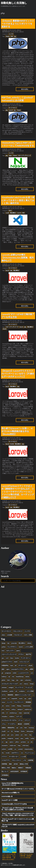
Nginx (10, 155)
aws (21, 684)
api (17, 728)
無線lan (14, 768)
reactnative (5, 745)
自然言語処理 (14, 771)
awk (21, 728)
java (12, 735)
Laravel (11, 110)
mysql (17, 738)
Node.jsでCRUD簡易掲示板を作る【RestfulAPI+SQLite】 (12, 784)
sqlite (30, 698)
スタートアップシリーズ (24, 155)
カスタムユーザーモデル (9, 720)
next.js (8, 709)
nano (22, 738)
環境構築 (28, 702)
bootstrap (31, 728)
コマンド (27, 720)
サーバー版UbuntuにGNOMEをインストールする (18, 789)
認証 (3, 669)
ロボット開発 (28, 635)
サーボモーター (14, 756)
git (2, 673)
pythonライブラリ (7, 662)
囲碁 (10, 764)
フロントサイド (18, 631)
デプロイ (21, 654)
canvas (8, 706)
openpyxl (20, 709)
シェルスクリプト (24, 673)
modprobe (10, 738)
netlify (27, 738)
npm (22, 680)
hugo (13, 680)
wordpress (22, 691)
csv (8, 731)
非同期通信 (5, 775)
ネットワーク (19, 687)
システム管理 (29, 647)
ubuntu (5, 329)
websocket (28, 680)
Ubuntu (8, 36)
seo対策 (10, 749)
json (3, 709)
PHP (12, 36)
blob (25, 728)
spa (25, 698)
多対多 (16, 764)
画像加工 (21, 768)
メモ (24, 760)
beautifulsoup (20, 677)
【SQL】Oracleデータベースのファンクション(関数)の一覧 (18, 820)
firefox (23, 731)
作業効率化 (5, 665)
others (10, 211)
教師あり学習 (24, 764)
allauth (30, 665)
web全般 (10, 635)
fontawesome (27, 706)
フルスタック (18, 635)
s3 (7, 713)
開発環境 (10, 695)
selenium (4, 687)
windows (12, 716)
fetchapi (17, 731)
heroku (17, 658)
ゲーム (20, 720)
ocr (2, 742)
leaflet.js (4, 677)
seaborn (4, 749)
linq (30, 735)
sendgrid (11, 687)
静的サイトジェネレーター (23, 695)
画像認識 (28, 768)
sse (15, 749)
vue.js (3, 702)
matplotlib (14, 698)
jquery (18, 651)
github (3, 680)
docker (27, 677)
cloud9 (4, 731)
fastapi (32, 684)
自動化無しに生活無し (14, 3)
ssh (16, 691)
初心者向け (13, 213)
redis (3, 713)
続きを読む (25, 89)
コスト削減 (30, 691)
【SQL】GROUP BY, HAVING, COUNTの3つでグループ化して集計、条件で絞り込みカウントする (18, 814)
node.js (13, 709)
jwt (22, 735)
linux (12, 658)
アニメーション (29, 753)
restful (14, 673)
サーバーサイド (13, 108)
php (7, 110)
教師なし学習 (6, 768)
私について (5, 771)
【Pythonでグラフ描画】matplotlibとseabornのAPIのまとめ (18, 826)
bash (12, 665)
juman (17, 735)
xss (22, 753)
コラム (4, 724)
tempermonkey (29, 749)
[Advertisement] (18, 607)
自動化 (4, 728)
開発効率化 (11, 728)
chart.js (26, 684)
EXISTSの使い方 (7, 796)
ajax (3, 658)
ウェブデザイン (12, 647)
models (4, 738)
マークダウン (12, 724)
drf (16, 665)
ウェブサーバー (19, 702)
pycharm (23, 742)
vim (13, 677)
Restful (12, 444)
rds (32, 742)
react (3, 651)
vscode (7, 213)
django (4, 643)
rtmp (19, 745)
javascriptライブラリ (17, 669)
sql (9, 677)
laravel (7, 270)
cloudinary (5, 691)
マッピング (29, 687)
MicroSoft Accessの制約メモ (11, 793)
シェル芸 (23, 756)
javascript (14, 643)
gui (8, 735)
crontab (4, 698)
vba (3, 753)
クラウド (4, 756)
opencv (11, 742)
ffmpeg (19, 706)
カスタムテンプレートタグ (10, 684)
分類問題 (31, 760)
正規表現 (26, 724)
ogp (6, 742)
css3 (7, 658)
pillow (17, 742)
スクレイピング (24, 662)
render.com (13, 745)
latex (26, 735)
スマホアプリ (6, 760)
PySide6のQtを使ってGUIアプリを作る (14, 804)
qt (28, 742)
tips (15, 36)
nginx (8, 669)
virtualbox (4, 716)
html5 (16, 662)
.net (3, 706)
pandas (11, 691)
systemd (20, 749)
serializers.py (13, 713)
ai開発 (31, 669)
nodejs (32, 738)
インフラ (11, 34)
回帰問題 (4, 764)
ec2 (32, 673)
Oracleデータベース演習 (9, 800)
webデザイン (15, 753)
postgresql (8, 673)
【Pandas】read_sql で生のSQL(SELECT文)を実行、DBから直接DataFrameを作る (17, 809)
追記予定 (29, 654)
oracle (21, 698)
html (8, 680)
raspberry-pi (28, 709)
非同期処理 (24, 771)
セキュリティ (10, 651)
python (4, 647)
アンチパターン (26, 658)
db (12, 731)
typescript (26, 713)
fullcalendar (30, 731)
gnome (4, 735)
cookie (13, 706)
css (9, 698)
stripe (20, 713)
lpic (17, 680)
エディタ (19, 716)
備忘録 (20, 724)
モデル (4, 695)
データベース (22, 665)
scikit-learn (25, 745)
